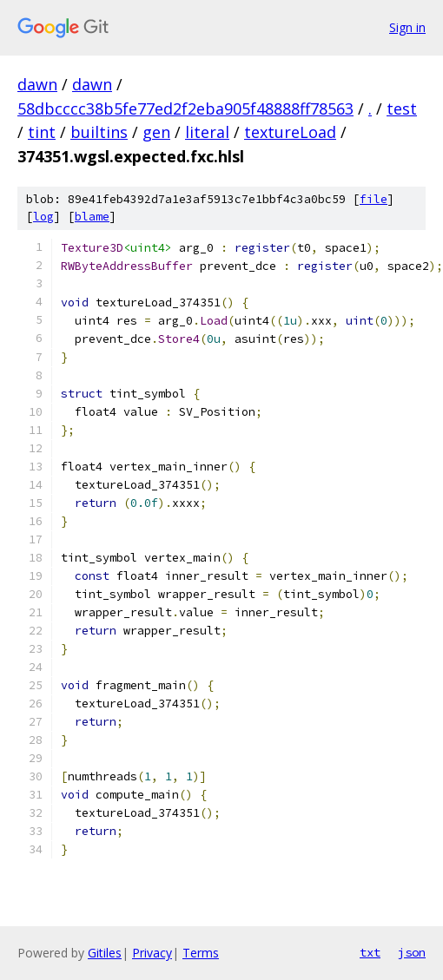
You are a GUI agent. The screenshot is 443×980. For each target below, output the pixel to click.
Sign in (407, 27)
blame (92, 217)
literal (207, 132)
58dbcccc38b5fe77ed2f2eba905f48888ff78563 (185, 109)
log (43, 217)
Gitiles (105, 953)
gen (156, 132)
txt (370, 952)
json (412, 952)
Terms (201, 953)
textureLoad (290, 132)
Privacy (152, 953)
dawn (37, 84)
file (374, 199)
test (402, 109)
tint (42, 132)
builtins (99, 132)
